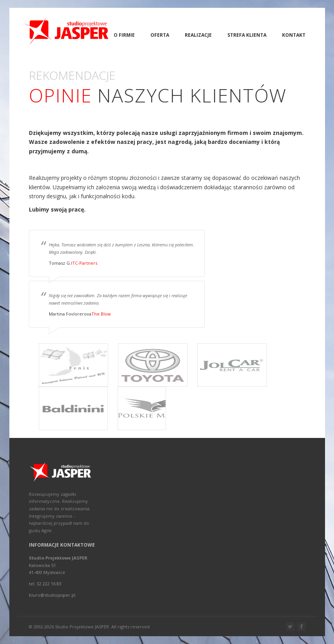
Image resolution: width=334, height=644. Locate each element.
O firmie (124, 35)
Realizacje (198, 35)
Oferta (160, 35)
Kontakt (294, 35)
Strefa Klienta (247, 35)
